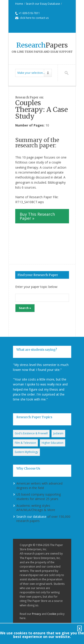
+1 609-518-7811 (29, 13)
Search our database (31, 517)
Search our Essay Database (43, 4)
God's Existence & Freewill (31, 433)
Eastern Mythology (26, 452)
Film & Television (25, 443)
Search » (25, 308)
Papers (42, 45)
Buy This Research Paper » (37, 216)
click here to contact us (34, 18)
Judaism (58, 433)
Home (19, 4)
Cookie (52, 614)
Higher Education (53, 443)
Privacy (37, 614)
